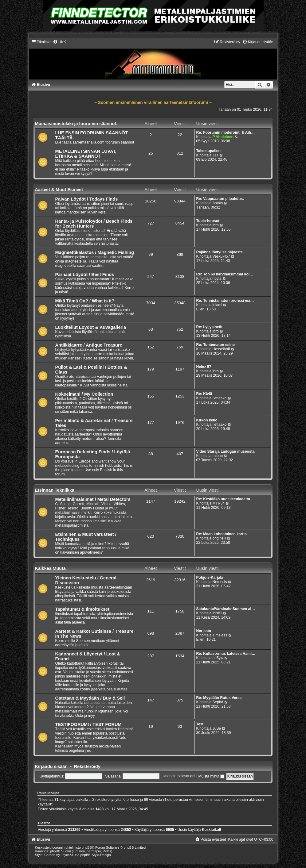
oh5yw (218, 658)
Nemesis (220, 582)
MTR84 (219, 503)
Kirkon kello (207, 420)
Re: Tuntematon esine (215, 345)
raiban (218, 456)
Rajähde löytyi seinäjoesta (219, 252)
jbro (216, 225)
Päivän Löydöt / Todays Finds (87, 199)
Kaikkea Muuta (50, 568)
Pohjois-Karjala (210, 578)
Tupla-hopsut (208, 221)
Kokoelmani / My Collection (84, 394)
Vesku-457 (221, 256)
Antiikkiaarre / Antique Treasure (89, 345)
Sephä (218, 702)
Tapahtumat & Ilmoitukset (82, 609)
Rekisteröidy (87, 766)
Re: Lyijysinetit (209, 327)
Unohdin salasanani (179, 776)
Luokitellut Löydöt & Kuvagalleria (91, 327)
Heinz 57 (204, 367)
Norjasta (203, 631)
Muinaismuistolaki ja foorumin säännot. (76, 124)
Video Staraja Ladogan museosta (225, 451)
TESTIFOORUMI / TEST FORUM (88, 724)
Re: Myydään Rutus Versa (219, 698)
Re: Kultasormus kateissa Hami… (226, 654)
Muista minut (211, 776)
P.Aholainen (223, 137)
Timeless (220, 635)
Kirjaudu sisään (51, 766)
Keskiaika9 (212, 830)
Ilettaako (220, 398)
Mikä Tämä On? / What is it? (85, 301)
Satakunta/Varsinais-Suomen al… (226, 609)
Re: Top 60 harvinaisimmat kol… (225, 274)
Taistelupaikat (208, 151)
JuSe (217, 728)
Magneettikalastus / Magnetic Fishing (95, 252)
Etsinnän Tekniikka (55, 490)
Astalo (218, 203)
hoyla (217, 278)
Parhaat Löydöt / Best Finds (85, 275)
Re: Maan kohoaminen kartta (221, 534)
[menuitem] (59, 42)
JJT (216, 155)
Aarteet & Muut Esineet (59, 190)
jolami (218, 305)
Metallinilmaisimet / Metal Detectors (93, 499)
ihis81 (218, 613)
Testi (200, 724)
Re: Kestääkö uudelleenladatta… (225, 499)
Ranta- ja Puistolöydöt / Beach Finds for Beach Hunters (94, 224)
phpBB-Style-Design (96, 855)
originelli (219, 538)
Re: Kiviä (204, 394)
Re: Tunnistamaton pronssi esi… (225, 301)
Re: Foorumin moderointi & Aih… (225, 133)
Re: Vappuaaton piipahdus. (220, 199)
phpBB (87, 847)
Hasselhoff (221, 349)
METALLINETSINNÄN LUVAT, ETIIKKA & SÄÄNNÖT (86, 154)
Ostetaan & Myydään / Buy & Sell (90, 698)
